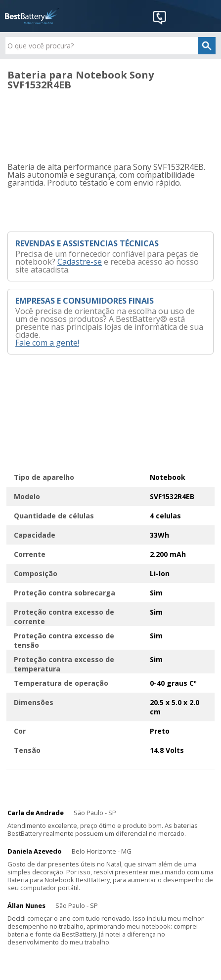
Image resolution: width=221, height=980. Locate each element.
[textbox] (110, 46)
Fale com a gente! (47, 343)
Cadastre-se (80, 262)
